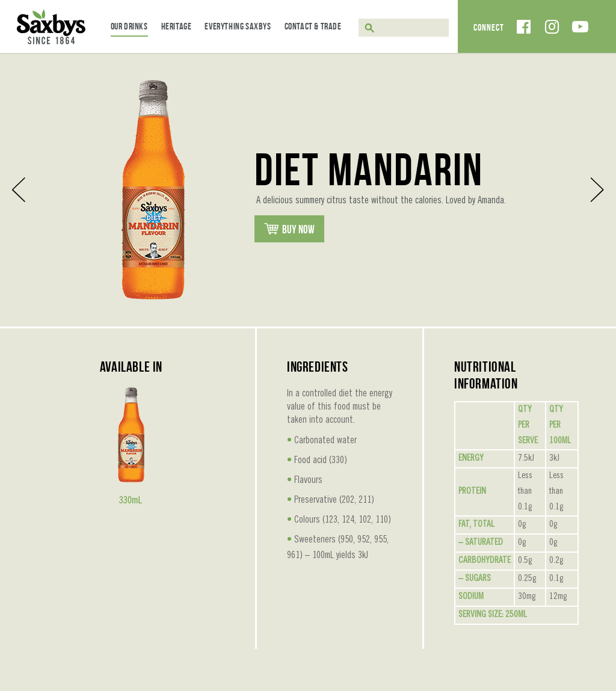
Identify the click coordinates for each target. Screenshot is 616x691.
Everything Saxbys (238, 26)
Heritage (177, 26)
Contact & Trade (313, 26)
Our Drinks (129, 26)
